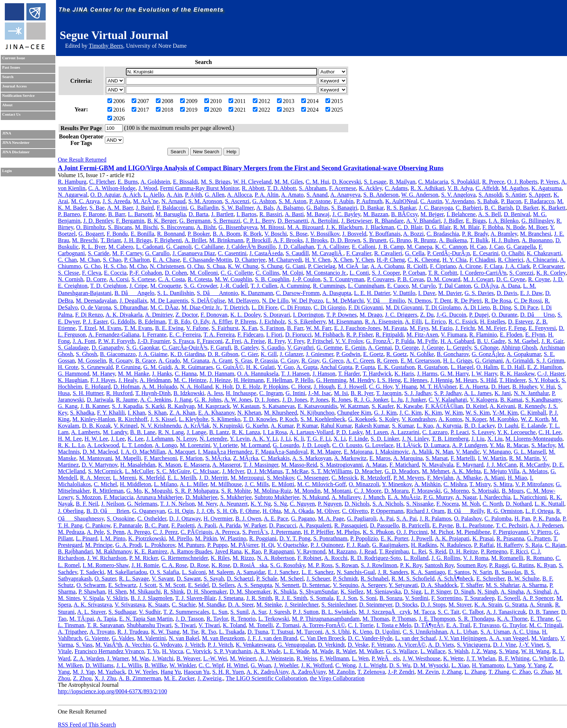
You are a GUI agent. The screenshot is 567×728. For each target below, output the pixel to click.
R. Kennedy (531, 406)
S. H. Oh (227, 511)
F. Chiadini (482, 260)
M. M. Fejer (492, 328)
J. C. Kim (411, 413)
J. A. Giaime (153, 354)
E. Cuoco (398, 286)
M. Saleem (221, 572)
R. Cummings (329, 286)
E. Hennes (415, 380)
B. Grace (146, 361)
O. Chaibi (513, 253)
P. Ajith (193, 195)
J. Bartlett (222, 214)
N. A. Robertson (276, 558)
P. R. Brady (475, 234)
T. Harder (349, 374)
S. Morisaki (485, 491)
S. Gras (244, 361)
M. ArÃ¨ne (146, 201)
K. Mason (169, 465)
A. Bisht (206, 227)
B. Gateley (246, 348)
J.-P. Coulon (306, 279)
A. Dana (510, 286)
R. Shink (174, 592)
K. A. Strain (488, 605)
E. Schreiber (490, 579)
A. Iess (215, 393)
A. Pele (95, 532)
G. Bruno (400, 240)
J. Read (368, 551)
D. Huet (500, 387)
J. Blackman (380, 227)
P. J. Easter (95, 322)
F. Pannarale (127, 525)
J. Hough (324, 387)
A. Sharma (534, 585)
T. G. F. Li (319, 439)
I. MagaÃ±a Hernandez (225, 452)
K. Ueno (362, 632)
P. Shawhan (92, 592)
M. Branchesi (536, 234)
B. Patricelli (415, 525)
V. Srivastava (130, 605)
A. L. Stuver (91, 612)
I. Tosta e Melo (394, 625)
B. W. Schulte (524, 579)
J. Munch (374, 497)
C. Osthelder (152, 519)
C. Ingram (271, 393)
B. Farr (295, 328)
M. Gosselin (92, 361)
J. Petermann (286, 532)
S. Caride (99, 253)
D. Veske (358, 645)
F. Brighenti (168, 240)
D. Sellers (223, 585)
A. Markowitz (350, 458)
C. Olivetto (355, 511)
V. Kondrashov (419, 419)
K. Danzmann (257, 293)
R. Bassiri (271, 214)
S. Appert (540, 195)
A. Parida (230, 525)
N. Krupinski (228, 426)
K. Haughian (73, 380)
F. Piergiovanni (510, 532)
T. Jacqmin (389, 393)
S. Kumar (403, 426)
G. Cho (92, 266)
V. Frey (296, 341)
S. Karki (155, 406)
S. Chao (112, 260)
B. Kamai (511, 400)
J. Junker (415, 400)
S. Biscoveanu (177, 227)
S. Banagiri (344, 208)
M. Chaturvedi (285, 260)
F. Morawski (426, 491)
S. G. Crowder (201, 286)
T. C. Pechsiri (511, 525)
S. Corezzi (522, 273)
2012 (261, 101)
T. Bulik (479, 240)
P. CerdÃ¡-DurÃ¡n (448, 253)
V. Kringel (125, 426)
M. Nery (207, 504)
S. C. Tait (449, 612)
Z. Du (427, 315)
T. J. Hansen (295, 374)
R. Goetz (397, 354)
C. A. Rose (174, 565)
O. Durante (504, 315)
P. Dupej (479, 315)
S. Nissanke (420, 504)
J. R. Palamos (435, 519)
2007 (140, 101)
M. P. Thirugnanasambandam (326, 619)
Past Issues (11, 67)
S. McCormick (105, 471)
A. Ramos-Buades (191, 551)
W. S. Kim (478, 413)
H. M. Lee (70, 439)
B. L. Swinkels (339, 612)
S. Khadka (82, 413)
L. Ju (397, 400)
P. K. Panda (546, 519)
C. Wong (346, 665)
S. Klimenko (226, 419)
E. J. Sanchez (283, 572)
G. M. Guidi (157, 367)
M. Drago (371, 315)
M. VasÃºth (109, 645)
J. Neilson (113, 504)
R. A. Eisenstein (383, 322)
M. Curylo (424, 286)
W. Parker (255, 525)
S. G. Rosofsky (287, 565)
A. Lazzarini (405, 432)
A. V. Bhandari (423, 221)
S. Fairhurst (225, 328)
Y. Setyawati (403, 585)
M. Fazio (442, 328)
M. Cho (138, 266)
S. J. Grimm (550, 361)
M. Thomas (376, 619)
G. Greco (333, 361)
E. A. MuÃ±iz (404, 497)
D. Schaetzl (240, 579)
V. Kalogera (483, 400)
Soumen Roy (472, 565)
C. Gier (250, 354)
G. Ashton (264, 201)
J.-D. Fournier (154, 341)
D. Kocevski (346, 182)
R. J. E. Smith (291, 598)
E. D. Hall (513, 367)
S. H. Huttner (88, 393)
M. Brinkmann (226, 240)
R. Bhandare (389, 221)
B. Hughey (525, 387)
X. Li (340, 439)
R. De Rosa (498, 301)
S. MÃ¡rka (218, 458)
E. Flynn (535, 335)
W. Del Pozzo (307, 301)
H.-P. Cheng (391, 260)
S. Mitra (503, 484)
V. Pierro (541, 532)
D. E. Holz (248, 387)
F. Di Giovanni (365, 307)
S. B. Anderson (381, 195)
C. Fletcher (102, 182)
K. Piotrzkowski (147, 538)
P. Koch (289, 419)
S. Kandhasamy (543, 400)
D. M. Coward (443, 279)
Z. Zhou (82, 678)
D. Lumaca (437, 445)
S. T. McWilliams (331, 471)
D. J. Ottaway (185, 519)
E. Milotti (283, 484)
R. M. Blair (466, 227)
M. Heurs (466, 380)
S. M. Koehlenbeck (323, 419)
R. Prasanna (510, 538)
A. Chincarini (542, 260)
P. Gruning (128, 367)
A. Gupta (307, 367)
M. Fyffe (427, 341)
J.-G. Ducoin (451, 315)
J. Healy (128, 380)
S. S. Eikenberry (307, 322)
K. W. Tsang (165, 632)
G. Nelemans (142, 504)
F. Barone (94, 214)
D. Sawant (189, 579)
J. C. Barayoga (436, 208)
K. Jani (502, 393)
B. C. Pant (157, 525)
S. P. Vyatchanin (233, 651)
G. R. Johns (208, 400)
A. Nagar (466, 497)
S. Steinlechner (339, 605)
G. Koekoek (362, 419)
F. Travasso (487, 625)
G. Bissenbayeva (238, 227)
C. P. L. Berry (259, 221)
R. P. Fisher (360, 335)
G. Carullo (157, 253)
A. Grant (222, 361)
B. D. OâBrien (108, 511)
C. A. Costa (171, 279)
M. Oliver (328, 511)
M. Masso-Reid (299, 465)
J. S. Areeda (116, 201)
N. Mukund (316, 497)
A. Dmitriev (159, 315)
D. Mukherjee (202, 497)
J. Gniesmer (320, 354)
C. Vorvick (198, 651)
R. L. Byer (93, 247)
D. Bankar (372, 208)
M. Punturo (191, 545)
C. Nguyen (302, 504)
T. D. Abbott (282, 188)
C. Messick (345, 478)
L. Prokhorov (160, 545)
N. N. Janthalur (531, 393)
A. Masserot (226, 465)
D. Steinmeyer (376, 605)
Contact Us (11, 114)
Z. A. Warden (89, 658)
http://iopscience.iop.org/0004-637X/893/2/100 (112, 691)
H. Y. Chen (318, 260)
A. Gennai (380, 348)
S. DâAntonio (217, 293)
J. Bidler (453, 221)
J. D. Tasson (190, 619)
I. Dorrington (308, 315)
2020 (213, 110)
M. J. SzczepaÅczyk (385, 612)
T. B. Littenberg (450, 439)
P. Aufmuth (369, 201)
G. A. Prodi (129, 545)
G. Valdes (123, 638)
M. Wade (323, 651)
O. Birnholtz (91, 227)
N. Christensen (167, 266)
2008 (165, 101)
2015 (334, 101)
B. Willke (156, 665)
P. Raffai (484, 545)
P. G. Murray (438, 497)
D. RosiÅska (250, 565)
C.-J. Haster (551, 374)
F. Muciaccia (119, 497)
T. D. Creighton (108, 286)
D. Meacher (368, 471)
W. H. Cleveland (252, 182)
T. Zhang (499, 672)
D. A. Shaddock (439, 585)
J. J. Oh (205, 511)
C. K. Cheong (424, 260)
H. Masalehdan (138, 465)
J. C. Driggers (401, 315)
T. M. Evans (138, 328)
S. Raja (534, 545)
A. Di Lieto (476, 307)
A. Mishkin (428, 484)
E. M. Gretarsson (420, 361)
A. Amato (292, 195)
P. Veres (549, 182)
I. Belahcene (461, 214)
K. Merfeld (152, 478)
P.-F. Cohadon (146, 273)
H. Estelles (493, 322)
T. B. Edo (179, 322)
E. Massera (197, 465)
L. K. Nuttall (549, 504)
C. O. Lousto (347, 445)
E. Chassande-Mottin (207, 260)
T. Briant (111, 240)
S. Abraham (313, 188)
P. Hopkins (276, 387)
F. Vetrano (383, 645)
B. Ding (502, 307)
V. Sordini (417, 598)
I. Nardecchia (495, 497)
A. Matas (376, 465)
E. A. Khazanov (216, 413)
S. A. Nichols (388, 504)
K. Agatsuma (547, 188)
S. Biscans (120, 227)
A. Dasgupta (337, 293)
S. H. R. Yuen (228, 672)
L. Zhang (475, 672)
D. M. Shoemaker (250, 592)
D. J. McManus (265, 471)
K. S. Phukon (378, 532)
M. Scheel (292, 579)
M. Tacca (424, 612)
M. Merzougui (247, 478)
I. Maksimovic (392, 452)
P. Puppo (217, 545)
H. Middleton (136, 484)
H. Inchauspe (241, 393)
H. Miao (517, 478)
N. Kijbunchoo (317, 413)
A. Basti (294, 214)
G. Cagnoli (179, 247)
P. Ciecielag (322, 266)
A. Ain (174, 195)
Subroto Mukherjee (277, 497)
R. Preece (493, 182)
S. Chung (272, 266)
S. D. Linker (385, 439)
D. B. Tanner (543, 612)
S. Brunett (375, 240)
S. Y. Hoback (544, 380)
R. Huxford (120, 393)
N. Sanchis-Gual (356, 572)
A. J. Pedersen (546, 525)
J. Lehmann (160, 439)
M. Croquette (165, 286)
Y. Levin (240, 439)
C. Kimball (533, 413)
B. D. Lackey (479, 426)
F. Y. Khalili (111, 413)
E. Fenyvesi (542, 328)
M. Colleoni (204, 273)
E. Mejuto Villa (501, 471)
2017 (140, 110)
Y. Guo (285, 367)
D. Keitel (476, 406)
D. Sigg (412, 592)
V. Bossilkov (325, 234)
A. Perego (138, 532)
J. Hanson (324, 374)
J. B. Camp (391, 247)
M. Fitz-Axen (422, 335)
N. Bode (515, 227)
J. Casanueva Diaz (194, 253)
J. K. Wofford (317, 665)
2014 (310, 101)
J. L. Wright (372, 665)
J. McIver (233, 471)
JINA (7, 133)
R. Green (387, 361)
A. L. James (478, 393)
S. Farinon (272, 328)
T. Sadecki (92, 572)
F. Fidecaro (251, 335)
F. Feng (517, 328)
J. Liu (478, 439)
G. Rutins (523, 565)
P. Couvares (381, 279)
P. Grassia (266, 361)
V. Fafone (197, 328)
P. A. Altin (267, 195)
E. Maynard (470, 465)
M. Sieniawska (383, 592)
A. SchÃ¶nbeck (455, 579)
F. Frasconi (210, 341)
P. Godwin (348, 354)
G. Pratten (539, 538)
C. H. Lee (550, 432)
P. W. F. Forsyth (116, 341)
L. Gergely (459, 348)
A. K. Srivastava (93, 605)
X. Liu (495, 439)
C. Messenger (313, 478)
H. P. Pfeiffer (319, 532)
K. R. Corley (551, 273)
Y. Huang (406, 387)
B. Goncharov (453, 354)
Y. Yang (537, 665)
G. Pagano (303, 519)
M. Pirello (181, 538)
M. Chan (90, 260)
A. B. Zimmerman (140, 678)
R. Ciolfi (417, 266)
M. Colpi (293, 273)
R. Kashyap (181, 406)
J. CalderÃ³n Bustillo (251, 247)
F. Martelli (463, 458)
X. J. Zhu (105, 678)
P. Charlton (137, 260)
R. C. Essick (463, 322)
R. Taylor (217, 619)
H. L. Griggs (458, 361)
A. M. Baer (120, 208)
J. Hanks (162, 374)
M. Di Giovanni (404, 307)
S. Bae (97, 208)
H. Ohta (272, 511)
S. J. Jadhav (418, 393)
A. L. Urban (464, 632)
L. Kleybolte (194, 419)
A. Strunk (541, 605)
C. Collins (267, 273)
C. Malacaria (433, 182)
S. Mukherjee (236, 497)
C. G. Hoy (381, 387)
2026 (116, 118)
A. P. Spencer (538, 598)
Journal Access (14, 86)
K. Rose (221, 565)
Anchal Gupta (336, 367)
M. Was (140, 658)
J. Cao (496, 247)
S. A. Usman (495, 632)
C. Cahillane (209, 247)
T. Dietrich (236, 307)
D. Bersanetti (293, 221)
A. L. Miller (194, 484)
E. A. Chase (166, 260)
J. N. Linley (416, 439)
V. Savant (163, 579)
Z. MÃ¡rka (246, 458)
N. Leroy (186, 439)
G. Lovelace (379, 445)
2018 (165, 110)
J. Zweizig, (210, 678)
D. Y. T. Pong (295, 538)
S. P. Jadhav (447, 393)
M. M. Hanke (133, 374)
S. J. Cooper (386, 273)
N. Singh (488, 592)
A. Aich (132, 195)
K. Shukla (285, 592)
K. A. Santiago (428, 572)
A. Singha (512, 592)
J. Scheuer (318, 579)
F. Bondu (117, 234)
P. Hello (304, 380)
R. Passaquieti (351, 525)
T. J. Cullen (264, 286)
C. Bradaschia (443, 234)
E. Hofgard (98, 387)
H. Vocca (172, 651)
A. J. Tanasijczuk (506, 612)
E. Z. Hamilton (545, 367)
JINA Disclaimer (16, 152)
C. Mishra (455, 484)
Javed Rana (228, 551)
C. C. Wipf (211, 665)
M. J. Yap (84, 672)
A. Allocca (239, 195)
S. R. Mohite (236, 491)
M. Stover (460, 605)
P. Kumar (307, 426)
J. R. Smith (259, 598)
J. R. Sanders (393, 572)
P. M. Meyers (409, 478)
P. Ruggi (499, 565)
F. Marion (191, 458)
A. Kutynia (449, 426)
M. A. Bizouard (306, 227)
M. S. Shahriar (502, 585)
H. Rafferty (510, 545)
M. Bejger (432, 214)
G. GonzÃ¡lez (488, 354)
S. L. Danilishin (176, 293)
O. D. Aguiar (105, 195)
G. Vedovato (168, 645)
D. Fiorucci (299, 335)
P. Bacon (511, 201)
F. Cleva (92, 273)
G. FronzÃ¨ (379, 341)
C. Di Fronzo (295, 307)
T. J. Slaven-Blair (195, 598)
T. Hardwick (377, 374)
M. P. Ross (320, 565)
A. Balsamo (290, 208)
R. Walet (346, 651)
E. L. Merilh (182, 478)
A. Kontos (450, 419)
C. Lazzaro (435, 432)
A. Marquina (408, 458)
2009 (189, 101)
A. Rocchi (336, 558)
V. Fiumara (454, 335)
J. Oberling (71, 511)
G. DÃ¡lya (486, 286)
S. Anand (317, 195)
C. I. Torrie (361, 625)
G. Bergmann (195, 221)
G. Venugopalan (296, 645)
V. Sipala (93, 598)
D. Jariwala (100, 400)
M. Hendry (362, 380)
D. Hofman (127, 387)
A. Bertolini (324, 221)
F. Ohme (250, 511)
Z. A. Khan (182, 413)
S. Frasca (184, 341)
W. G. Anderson (420, 195)
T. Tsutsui (282, 632)
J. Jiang (183, 400)
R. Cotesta (200, 279)
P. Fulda (405, 341)
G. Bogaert (91, 234)
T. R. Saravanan (106, 625)
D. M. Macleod (100, 452)
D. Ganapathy (107, 348)
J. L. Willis (129, 665)
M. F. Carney (127, 253)
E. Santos (459, 572)
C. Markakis (275, 458)
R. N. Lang (171, 432)
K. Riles (220, 558)
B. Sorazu (391, 598)
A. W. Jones (238, 400)
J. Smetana (231, 598)
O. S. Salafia (164, 572)
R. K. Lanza (246, 432)
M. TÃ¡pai (82, 619)
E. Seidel (199, 585)
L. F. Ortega (539, 511)
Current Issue (14, 58)
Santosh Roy (439, 565)
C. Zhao (521, 672)
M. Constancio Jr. (326, 273)
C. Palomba (498, 519)
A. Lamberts (85, 432)
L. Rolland (416, 558)
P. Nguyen (330, 504)
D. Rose (199, 565)
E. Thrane (542, 619)
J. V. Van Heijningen (463, 638)
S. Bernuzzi (227, 221)
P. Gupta (365, 367)
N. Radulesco (455, 545)
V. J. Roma (476, 558)
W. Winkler (183, 665)
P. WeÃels (385, 658)
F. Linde (358, 439)
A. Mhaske (469, 478)
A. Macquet (182, 452)
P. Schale (267, 579)
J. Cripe (138, 286)
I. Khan (136, 413)
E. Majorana (358, 452)
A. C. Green (360, 361)
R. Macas (517, 445)
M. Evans (110, 328)
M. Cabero (121, 247)
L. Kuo (425, 426)
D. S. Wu (400, 665)
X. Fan (250, 328)
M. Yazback (111, 672)
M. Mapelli (128, 458)
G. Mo (134, 491)
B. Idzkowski (189, 393)
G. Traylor (514, 625)
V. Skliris (117, 598)
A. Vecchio (138, 645)
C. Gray (290, 361)
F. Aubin (344, 201)
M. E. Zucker (179, 678)
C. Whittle (544, 658)
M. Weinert (243, 658)
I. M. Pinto (113, 538)
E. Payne (442, 525)
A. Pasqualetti (315, 525)
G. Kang (68, 406)
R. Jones (341, 400)
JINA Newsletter (16, 143)
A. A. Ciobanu (387, 266)
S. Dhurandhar (131, 307)
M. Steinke (269, 605)
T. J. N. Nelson (178, 504)
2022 (261, 110)
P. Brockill (259, 240)
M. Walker (371, 651)
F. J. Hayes (103, 380)
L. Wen (360, 658)
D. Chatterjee (250, 260)
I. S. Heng (389, 380)
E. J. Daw (531, 293)
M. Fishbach (329, 335)
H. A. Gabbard (457, 341)
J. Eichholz (272, 322)
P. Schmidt (345, 579)
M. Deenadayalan (96, 301)
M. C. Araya (85, 201)
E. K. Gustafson (396, 367)
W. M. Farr (319, 328)
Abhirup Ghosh (519, 348)
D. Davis (507, 293)
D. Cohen (176, 273)
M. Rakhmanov (114, 551)
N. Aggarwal (73, 195)
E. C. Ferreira (185, 335)
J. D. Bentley (98, 221)
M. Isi (341, 393)
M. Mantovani (96, 458)
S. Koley (389, 419)
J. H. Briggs (138, 240)
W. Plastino (233, 538)
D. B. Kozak (97, 426)
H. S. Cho (115, 266)
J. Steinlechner (302, 605)
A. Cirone (470, 266)
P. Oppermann (387, 511)
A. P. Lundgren (470, 445)
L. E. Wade (296, 651)
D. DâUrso (538, 315)
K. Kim (433, 413)
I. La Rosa (275, 432)
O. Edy (201, 322)
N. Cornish (71, 279)
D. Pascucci (283, 525)
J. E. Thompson (437, 619)
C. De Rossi (528, 301)
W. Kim (454, 413)
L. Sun (220, 612)
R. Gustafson (433, 367)
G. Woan (261, 665)
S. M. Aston (293, 201)
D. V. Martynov (100, 465)
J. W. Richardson (107, 558)
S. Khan (157, 413)
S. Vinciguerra (473, 645)
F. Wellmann (334, 658)
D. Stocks (406, 605)
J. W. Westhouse (422, 658)
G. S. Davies (479, 293)
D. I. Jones (267, 400)
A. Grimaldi (519, 361)
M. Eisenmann (345, 322)
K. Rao (253, 551)
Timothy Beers (106, 46)
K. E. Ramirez (151, 551)
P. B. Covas (411, 279)
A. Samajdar (250, 572)
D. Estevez (521, 322)
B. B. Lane (143, 432)
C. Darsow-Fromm (298, 293)
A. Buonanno (537, 240)
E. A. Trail (458, 625)
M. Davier (450, 293)
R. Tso (208, 632)
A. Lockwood (103, 445)
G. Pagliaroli (362, 519)
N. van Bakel (184, 638)
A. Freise (254, 341)
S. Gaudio (273, 348)
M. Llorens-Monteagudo (534, 439)
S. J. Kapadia (127, 406)
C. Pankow (98, 525)
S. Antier (516, 195)
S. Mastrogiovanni (341, 465)
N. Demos (420, 301)
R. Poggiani (263, 538)
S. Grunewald (97, 367)
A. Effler (222, 322)
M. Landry (115, 432)
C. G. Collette (237, 273)
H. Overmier (218, 519)
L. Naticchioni (530, 497)
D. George (407, 348)
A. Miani (494, 478)
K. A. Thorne (512, 619)
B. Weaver (188, 658)
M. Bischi (146, 227)
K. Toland (234, 625)
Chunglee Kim (354, 413)
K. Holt (224, 387)
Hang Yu (171, 672)
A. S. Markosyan (312, 458)
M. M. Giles (289, 182)
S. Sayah (214, 579)
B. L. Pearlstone (474, 525)
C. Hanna (186, 374)
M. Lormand (255, 445)
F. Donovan (214, 315)
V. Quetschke (292, 545)
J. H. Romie (145, 565)
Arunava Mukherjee (159, 497)
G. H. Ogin (181, 511)
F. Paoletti (183, 525)
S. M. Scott (172, 585)
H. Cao (478, 247)
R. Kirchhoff (133, 419)
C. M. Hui (317, 182)
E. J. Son (347, 598)
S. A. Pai (406, 519)
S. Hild (488, 380)
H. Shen (118, 592)
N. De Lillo (275, 301)
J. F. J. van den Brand (272, 638)
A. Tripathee (72, 632)
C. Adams (396, 188)
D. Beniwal (517, 214)
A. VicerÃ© (412, 645)
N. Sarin (482, 572)
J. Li (286, 439)
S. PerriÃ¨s (255, 532)
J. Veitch (195, 645)
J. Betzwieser (357, 221)
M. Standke (212, 605)
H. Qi (268, 545)
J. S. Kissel (163, 419)
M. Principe (99, 545)
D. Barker (527, 208)
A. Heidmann (155, 380)
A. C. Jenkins (156, 400)
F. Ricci (519, 551)
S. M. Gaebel (523, 341)
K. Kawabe (409, 406)
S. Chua (216, 266)
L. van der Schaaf (416, 638)
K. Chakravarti (544, 253)
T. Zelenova (371, 672)
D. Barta (199, 214)
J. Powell (422, 538)
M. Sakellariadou (127, 572)
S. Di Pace (526, 307)
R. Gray (310, 361)
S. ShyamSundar (319, 592)
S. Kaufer (383, 406)
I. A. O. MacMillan (143, 452)
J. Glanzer (291, 354)
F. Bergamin (130, 221)
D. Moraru (397, 491)
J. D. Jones (295, 400)
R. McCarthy (535, 465)
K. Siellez (352, 592)
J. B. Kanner (95, 406)
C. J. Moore (368, 491)
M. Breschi (85, 240)
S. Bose (299, 234)
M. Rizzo (243, 558)
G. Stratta (516, 605)
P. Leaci (460, 432)
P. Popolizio (364, 538)
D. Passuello (384, 525)
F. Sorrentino (446, 598)
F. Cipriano (443, 266)
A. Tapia (106, 619)
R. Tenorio (243, 619)
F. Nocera (448, 504)
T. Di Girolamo (443, 307)
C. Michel (106, 484)
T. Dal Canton (455, 286)
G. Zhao (543, 672)
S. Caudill (297, 253)
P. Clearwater (548, 266)
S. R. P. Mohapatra (197, 491)
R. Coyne (539, 279)
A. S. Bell (489, 214)
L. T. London (137, 445)
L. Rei (419, 551)
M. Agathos (515, 188)
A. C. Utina (526, 632)
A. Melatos (535, 471)
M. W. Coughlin (233, 279)
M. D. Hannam (217, 374)
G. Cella (415, 253)
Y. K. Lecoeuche (516, 432)
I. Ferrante (154, 335)
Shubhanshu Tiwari (149, 625)
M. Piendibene (473, 532)
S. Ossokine (120, 519)
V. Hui (547, 387)
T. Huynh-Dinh (153, 393)
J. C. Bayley (346, 214)
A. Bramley (504, 234)
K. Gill (269, 354)
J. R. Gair (552, 341)
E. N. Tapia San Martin (146, 619)
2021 (237, 110)
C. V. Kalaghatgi (448, 400)
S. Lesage (375, 182)
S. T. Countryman (344, 279)
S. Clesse (69, 273)
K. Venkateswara (255, 645)
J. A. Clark (517, 266)
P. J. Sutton (306, 612)
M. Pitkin (206, 538)
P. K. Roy (411, 565)
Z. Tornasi (288, 625)
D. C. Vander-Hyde (370, 638)
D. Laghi (508, 426)
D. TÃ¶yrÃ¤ (429, 625)
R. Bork (253, 234)
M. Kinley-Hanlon (94, 419)
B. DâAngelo (134, 293)
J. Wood (148, 188)
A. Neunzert (234, 504)
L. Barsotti (140, 214)
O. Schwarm (91, 585)
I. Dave (427, 293)
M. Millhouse (226, 484)
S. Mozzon (88, 497)
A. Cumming (295, 286)
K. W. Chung (243, 266)
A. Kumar (282, 426)
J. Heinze (220, 380)
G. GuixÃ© (229, 367)
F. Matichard (404, 465)
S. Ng (280, 504)
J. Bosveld (354, 234)
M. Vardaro (544, 638)
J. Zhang (452, 672)
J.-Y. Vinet (531, 645)
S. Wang (509, 651)
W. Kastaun (246, 406)
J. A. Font (84, 341)
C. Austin (431, 201)
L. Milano (166, 484)
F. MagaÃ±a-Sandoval (281, 452)
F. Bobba (493, 227)
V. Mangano (497, 452)
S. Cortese (144, 279)
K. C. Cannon (451, 247)
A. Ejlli (413, 322)
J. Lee (118, 439)
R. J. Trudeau (133, 632)
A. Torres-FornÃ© (323, 625)
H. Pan (522, 519)
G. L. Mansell (530, 452)
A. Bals (265, 208)
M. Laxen (376, 432)
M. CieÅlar (353, 266)
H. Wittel (237, 665)
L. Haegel (462, 367)
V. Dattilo (404, 293)
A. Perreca (227, 532)
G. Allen (215, 195)
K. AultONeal (401, 201)
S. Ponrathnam (330, 538)
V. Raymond (311, 551)
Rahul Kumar (336, 426)
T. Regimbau (394, 551)
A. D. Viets (441, 645)
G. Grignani (489, 361)
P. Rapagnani (279, 551)
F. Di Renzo (89, 315)
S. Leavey (483, 432)
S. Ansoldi (491, 195)
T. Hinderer (513, 380)
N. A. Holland (196, 387)
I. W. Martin (492, 458)
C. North (493, 504)
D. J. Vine (504, 645)
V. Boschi (276, 234)
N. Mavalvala (437, 465)
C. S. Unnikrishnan (425, 632)
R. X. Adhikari (427, 188)
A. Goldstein (155, 182)
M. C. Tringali (546, 625)
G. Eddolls (123, 322)
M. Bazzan (376, 214)
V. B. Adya (460, 188)
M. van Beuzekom (223, 638)
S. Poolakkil (465, 182)
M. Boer (538, 227)
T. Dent (443, 301)
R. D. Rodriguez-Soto (376, 558)
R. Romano (540, 558)
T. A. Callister (333, 247)
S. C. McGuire (173, 471)
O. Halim (487, 367)
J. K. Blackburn (344, 227)
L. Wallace (433, 651)
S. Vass (84, 645)
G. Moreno (456, 491)
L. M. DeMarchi (345, 301)
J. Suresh (280, 612)
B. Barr (116, 214)
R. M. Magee (325, 452)
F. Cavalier (359, 253)
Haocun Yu (197, 672)
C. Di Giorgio (329, 307)
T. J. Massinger (261, 465)
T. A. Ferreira (219, 335)
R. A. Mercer (95, 478)
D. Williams (99, 665)
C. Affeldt (487, 188)
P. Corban (414, 273)
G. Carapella (521, 247)
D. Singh (464, 592)
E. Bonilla (142, 234)
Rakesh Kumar (372, 426)
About (7, 105)
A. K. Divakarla (124, 315)
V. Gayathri (300, 348)
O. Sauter (105, 579)
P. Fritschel (320, 341)
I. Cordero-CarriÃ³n (483, 273)
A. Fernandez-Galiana (114, 335)
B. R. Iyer (362, 393)
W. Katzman (354, 406)
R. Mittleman (108, 491)
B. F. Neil (87, 504)
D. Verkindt (331, 645)
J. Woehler (286, 665)
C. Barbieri (468, 208)
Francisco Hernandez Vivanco (109, 651)
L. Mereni (124, 478)
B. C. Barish (498, 208)
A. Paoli (206, 525)
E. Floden (511, 335)
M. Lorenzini (195, 445)
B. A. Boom (226, 234)
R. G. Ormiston (505, 511)
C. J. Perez (165, 532)
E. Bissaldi (185, 182)
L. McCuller (139, 471)
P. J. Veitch (220, 645)
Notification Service (18, 96)
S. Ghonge (486, 348)
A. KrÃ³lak (196, 426)
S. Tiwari (185, 625)
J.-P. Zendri (401, 672)
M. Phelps (348, 532)
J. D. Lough (316, 445)
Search (8, 77)
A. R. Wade (267, 651)
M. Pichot (442, 532)
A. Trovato (102, 632)
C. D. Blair (410, 227)
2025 (334, 110)
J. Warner (118, 658)
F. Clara (493, 266)
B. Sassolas (508, 572)
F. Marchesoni (160, 458)
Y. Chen (364, 260)
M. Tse (190, 632)
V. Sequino (346, 585)
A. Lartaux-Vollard (311, 432)
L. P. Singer (438, 592)
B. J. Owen (248, 519)
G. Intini (295, 393)
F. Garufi (221, 348)
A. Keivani (502, 406)
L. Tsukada (232, 632)
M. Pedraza (71, 532)
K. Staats (158, 605)
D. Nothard (519, 504)
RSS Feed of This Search (87, 725)
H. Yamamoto (488, 665)
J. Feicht (465, 328)
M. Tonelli (261, 625)
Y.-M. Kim (505, 413)
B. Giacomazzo (118, 354)
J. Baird (145, 208)
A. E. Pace (276, 519)
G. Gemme (329, 348)
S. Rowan (346, 565)
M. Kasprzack (214, 406)
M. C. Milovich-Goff (322, 484)
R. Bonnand (171, 234)
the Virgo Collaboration (337, 678)
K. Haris (404, 374)
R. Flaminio (483, 335)
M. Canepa (419, 247)
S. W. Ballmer (238, 208)
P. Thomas (404, 619)
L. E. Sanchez (318, 572)
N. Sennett (287, 585)
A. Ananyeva (345, 195)
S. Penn (116, 532)
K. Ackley (370, 188)
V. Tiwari (209, 625)
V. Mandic (468, 452)
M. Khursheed (281, 413)
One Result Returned (82, 160)
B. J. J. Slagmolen (152, 598)
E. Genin (355, 348)
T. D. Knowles (260, 419)
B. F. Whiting (514, 658)
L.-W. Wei (215, 658)
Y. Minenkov (397, 484)
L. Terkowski (274, 619)
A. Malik (422, 452)
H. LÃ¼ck (409, 445)
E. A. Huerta (474, 387)
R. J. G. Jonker (371, 400)
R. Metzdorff (376, 478)
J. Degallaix (133, 301)
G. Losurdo (286, 445)
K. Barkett (553, 208)
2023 (286, 110)
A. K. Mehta (466, 471)
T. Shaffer (471, 585)
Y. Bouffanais (385, 234)
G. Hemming (332, 380)
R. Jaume (127, 400)
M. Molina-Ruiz (273, 491)
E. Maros (380, 458)
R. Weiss (307, 658)
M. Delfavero (243, 301)
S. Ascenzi (237, 201)
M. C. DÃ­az (164, 307)
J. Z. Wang (484, 651)
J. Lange (196, 432)
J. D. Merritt (213, 478)
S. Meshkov (280, 478)
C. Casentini (232, 253)
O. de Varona (96, 307)
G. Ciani (295, 266)
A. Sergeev (374, 585)
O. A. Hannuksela (258, 374)
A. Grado (169, 361)
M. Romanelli (508, 558)
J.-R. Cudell (234, 286)
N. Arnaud (173, 201)
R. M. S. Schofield (413, 579)
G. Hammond (74, 374)
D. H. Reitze (464, 551)
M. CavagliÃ (328, 253)
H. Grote (68, 367)
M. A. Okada (299, 511)
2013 (286, 101)
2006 (116, 101)
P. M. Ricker (143, 558)
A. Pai (386, 519)
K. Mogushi (158, 491)
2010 (213, 101)
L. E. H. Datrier (372, 293)
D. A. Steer (241, 605)
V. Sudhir (150, 612)
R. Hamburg (72, 182)
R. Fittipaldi (390, 335)
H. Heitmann (249, 380)
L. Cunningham (366, 286)
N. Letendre (213, 439)
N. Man (444, 452)
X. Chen (343, 260)
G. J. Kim (385, 413)
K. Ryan (546, 565)
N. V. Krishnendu (161, 426)
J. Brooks (316, 240)
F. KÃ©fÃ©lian (444, 406)
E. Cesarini (486, 253)
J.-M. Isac (320, 393)
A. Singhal (538, 592)
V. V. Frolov (349, 341)
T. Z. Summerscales (186, 612)
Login (7, 171)
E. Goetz (373, 354)
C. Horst (301, 387)
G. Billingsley (538, 221)
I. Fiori (274, 335)
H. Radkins (424, 545)
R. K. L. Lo (71, 445)
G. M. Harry (455, 374)
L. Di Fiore (265, 307)
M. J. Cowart (478, 279)
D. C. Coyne (511, 279)
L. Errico (435, 322)
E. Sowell (509, 598)
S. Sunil (240, 612)
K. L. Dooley (245, 315)
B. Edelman (152, 322)
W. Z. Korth (535, 419)
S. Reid (438, 551)
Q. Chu (195, 266)
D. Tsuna (258, 632)
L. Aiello (154, 195)
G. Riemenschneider (184, 558)
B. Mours (512, 491)
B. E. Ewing (169, 328)
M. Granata (196, 361)
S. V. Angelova (458, 195)
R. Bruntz (425, 240)
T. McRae (297, 471)
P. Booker (199, 234)
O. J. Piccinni (412, 532)
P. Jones (319, 400)
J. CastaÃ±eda (266, 253)
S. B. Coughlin (272, 279)
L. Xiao (460, 665)
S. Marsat (437, 458)
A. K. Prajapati (452, 538)
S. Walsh (458, 651)
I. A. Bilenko (504, 221)
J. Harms (427, 374)
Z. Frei (233, 341)
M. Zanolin (342, 672)
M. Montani (337, 491)
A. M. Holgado (160, 387)
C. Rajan (555, 545)
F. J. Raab (358, 545)
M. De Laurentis (169, 301)
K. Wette (453, 658)
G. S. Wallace (402, 651)
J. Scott (148, 585)
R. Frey (276, 341)
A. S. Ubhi (337, 632)
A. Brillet (195, 240)
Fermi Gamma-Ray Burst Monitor (199, 188)
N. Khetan (249, 413)
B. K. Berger (162, 221)
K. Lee (136, 439)
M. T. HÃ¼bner (438, 387)
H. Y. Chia (455, 260)
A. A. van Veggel (509, 638)
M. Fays (419, 328)
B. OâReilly (466, 511)
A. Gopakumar (524, 354)
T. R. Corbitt (443, 273)
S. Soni (368, 598)
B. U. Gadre (491, 341)
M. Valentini (152, 638)
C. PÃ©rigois (197, 532)
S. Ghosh (87, 354)
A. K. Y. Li (265, 439)
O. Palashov (468, 519)
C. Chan (67, 260)
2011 (237, 101)
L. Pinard (87, 538)
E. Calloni (364, 247)
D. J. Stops (433, 605)
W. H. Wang (535, 651)
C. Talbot (473, 612)
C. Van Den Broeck (323, 638)
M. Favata (395, 328)
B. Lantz (219, 432)
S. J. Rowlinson (379, 565)
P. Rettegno (494, 551)
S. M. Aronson (205, 201)
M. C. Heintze (190, 380)
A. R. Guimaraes (194, 367)
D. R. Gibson (223, 354)
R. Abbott (253, 188)
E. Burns (128, 182)
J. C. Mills (257, 484)
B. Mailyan (402, 182)
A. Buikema (453, 240)
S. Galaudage (73, 348)
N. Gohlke (422, 354)
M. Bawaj (318, 214)
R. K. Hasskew (517, 374)
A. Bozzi (413, 234)
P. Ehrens (246, 322)
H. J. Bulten (505, 240)
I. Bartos (246, 214)
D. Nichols (357, 504)
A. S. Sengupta (255, 585)
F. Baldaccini (172, 208)
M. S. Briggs (216, 182)
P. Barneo (69, 214)
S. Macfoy (543, 445)
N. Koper (476, 419)
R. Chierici (511, 260)
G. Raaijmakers (390, 545)
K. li (299, 439)
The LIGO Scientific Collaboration (266, 678)
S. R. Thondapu (476, 619)
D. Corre (96, 279)
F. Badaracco (539, 201)
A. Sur (259, 612)
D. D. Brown (345, 240)
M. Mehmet (436, 471)
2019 (189, 110)
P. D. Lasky (349, 432)
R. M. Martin (524, 458)
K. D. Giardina (187, 354)
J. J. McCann (502, 465)
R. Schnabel (374, 579)
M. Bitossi (272, 227)
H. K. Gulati (261, 367)
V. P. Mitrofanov (534, 484)
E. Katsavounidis (317, 406)
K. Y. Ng (261, 504)
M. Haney (104, 374)
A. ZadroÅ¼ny (308, 672)
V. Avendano (460, 201)
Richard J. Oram (425, 511)
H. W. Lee (96, 439)
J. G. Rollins (446, 558)
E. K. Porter (395, 538)
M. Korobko (504, 419)
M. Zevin (428, 672)
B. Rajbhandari (75, 551)
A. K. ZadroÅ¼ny (268, 672)
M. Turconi (309, 632)
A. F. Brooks (288, 240)
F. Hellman (279, 380)
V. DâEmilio (386, 301)
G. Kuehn (257, 426)
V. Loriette (225, 445)
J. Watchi (163, 658)
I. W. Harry (484, 374)
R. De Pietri (468, 301)
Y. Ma (497, 445)
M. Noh (471, 504)
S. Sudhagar (122, 612)
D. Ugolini (387, 632)
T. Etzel (87, 328)
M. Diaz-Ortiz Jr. (201, 307)
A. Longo (166, 445)
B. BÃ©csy (404, 214)
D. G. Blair (438, 227)
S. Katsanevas (279, 406)
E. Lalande (534, 426)
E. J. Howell (352, 387)
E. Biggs (476, 221)
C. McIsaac (206, 471)
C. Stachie (184, 605)
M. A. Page (331, 519)
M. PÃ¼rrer (244, 545)
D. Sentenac (316, 585)
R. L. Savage (134, 579)
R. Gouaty (121, 361)
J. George (433, 348)
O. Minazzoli (364, 484)
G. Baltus (317, 208)
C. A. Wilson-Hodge (112, 188)
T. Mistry (480, 484)
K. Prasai (483, 538)
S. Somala (322, 598)
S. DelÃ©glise (208, 301)
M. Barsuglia (171, 214)
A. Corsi (119, 279)
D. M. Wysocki (431, 665)
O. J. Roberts (523, 182)
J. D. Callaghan (296, 247)
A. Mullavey (346, 497)
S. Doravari (277, 315)
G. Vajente (97, 638)
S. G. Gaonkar (143, 348)
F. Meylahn (440, 478)
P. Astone (320, 201)
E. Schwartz (122, 585)
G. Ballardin (204, 208)
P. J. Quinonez (327, 545)
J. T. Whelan (481, 658)
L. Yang (516, 665)
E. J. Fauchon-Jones (357, 328)
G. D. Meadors (402, 471)
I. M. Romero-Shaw (105, 565)
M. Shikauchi (145, 592)
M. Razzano (342, 551)
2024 (310, 110)
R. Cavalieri (388, 253)
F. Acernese (342, 188)
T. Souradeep (479, 598)
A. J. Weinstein (276, 658)
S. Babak (488, 201)
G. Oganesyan (149, 511)
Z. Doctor (187, 315)
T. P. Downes (341, 315)
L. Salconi (194, 572)
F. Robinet (310, 558)
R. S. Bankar (401, 208)
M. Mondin (308, 491)
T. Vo (153, 651)
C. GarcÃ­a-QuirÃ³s (185, 348)
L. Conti (359, 273)
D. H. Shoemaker (206, 592)
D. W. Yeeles (143, 672)
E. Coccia (115, 273)
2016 (116, 110)
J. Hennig (441, 380)
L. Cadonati (150, 247)
